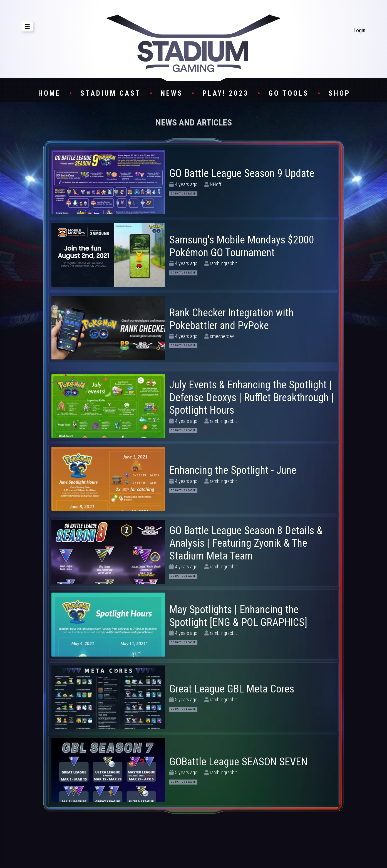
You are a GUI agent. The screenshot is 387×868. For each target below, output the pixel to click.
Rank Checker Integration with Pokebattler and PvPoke (231, 319)
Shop (339, 93)
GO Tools (289, 93)
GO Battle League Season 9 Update (242, 173)
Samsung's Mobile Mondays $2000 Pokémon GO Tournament (242, 246)
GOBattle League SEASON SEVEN (238, 762)
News (172, 93)
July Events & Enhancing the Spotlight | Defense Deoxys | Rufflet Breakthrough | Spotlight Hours (252, 397)
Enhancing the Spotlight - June (233, 470)
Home (49, 93)
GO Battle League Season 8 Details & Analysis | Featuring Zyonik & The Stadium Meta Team (246, 543)
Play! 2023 (226, 93)
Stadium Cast (111, 93)
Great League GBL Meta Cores (232, 689)
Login (359, 30)
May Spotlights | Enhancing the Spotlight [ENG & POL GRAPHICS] (238, 616)
